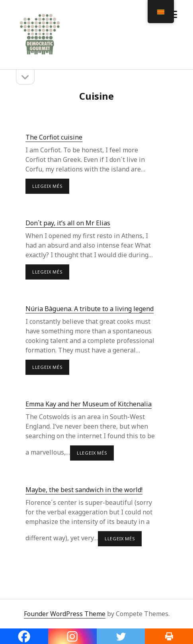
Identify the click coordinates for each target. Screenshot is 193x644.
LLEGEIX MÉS (51, 188)
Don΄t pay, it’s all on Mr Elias (68, 223)
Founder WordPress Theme (65, 614)
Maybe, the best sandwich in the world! (84, 490)
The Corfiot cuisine (54, 137)
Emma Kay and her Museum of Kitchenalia (89, 404)
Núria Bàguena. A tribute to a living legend (90, 309)
